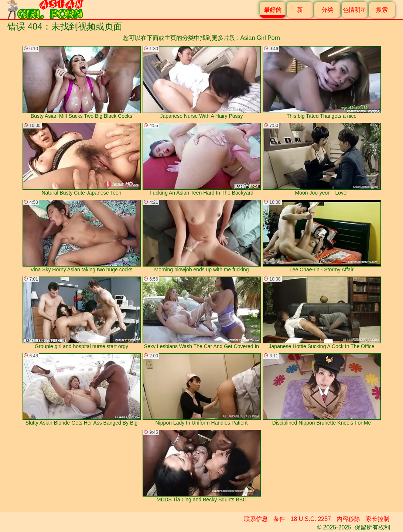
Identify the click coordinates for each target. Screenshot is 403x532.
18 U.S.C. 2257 (311, 519)
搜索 (382, 10)
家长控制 (378, 519)
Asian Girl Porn (260, 38)
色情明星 (355, 10)
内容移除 (348, 519)
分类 (327, 10)
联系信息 (256, 519)
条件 (279, 519)
